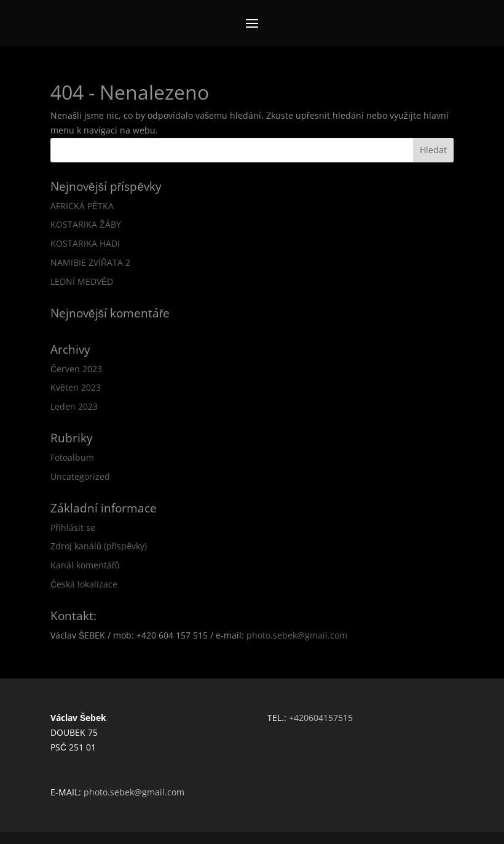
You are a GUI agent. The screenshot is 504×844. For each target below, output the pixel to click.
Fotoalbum (72, 457)
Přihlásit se (73, 527)
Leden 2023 (74, 406)
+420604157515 (321, 718)
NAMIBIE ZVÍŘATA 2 (90, 262)
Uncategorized (80, 476)
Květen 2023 (76, 387)
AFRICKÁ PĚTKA (82, 206)
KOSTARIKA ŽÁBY (86, 224)
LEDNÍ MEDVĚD (82, 281)
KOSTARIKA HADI (85, 243)
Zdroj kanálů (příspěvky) (99, 546)
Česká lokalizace (84, 584)
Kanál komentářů (85, 565)
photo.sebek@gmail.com (297, 635)
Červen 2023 (76, 369)
